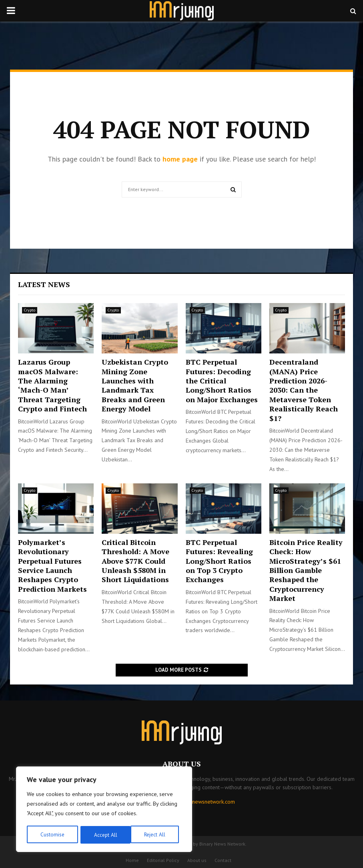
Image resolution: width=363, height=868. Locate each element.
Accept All (156, 835)
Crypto (30, 310)
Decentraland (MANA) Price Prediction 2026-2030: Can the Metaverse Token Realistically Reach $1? (304, 390)
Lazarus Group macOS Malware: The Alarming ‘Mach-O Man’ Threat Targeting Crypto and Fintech (52, 385)
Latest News (44, 284)
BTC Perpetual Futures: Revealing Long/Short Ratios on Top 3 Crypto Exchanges (219, 561)
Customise (52, 835)
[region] (104, 810)
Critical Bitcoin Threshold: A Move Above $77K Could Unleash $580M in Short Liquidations (135, 561)
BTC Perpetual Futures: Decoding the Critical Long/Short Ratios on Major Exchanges (222, 381)
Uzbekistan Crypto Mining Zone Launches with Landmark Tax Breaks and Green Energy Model (135, 385)
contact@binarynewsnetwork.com (195, 802)
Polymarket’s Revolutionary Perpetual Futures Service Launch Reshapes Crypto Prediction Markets (52, 566)
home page (180, 159)
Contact (223, 860)
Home (132, 860)
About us (197, 860)
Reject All (104, 835)
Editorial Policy (163, 860)
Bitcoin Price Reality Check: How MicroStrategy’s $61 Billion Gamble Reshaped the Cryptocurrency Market (306, 570)
